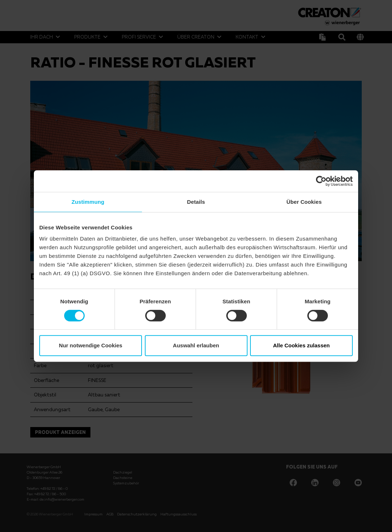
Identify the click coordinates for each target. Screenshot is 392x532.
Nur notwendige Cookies (91, 345)
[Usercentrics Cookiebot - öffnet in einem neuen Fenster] (321, 181)
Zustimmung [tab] (88, 202)
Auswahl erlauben (196, 345)
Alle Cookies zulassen (302, 345)
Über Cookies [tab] (304, 202)
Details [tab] (196, 202)
